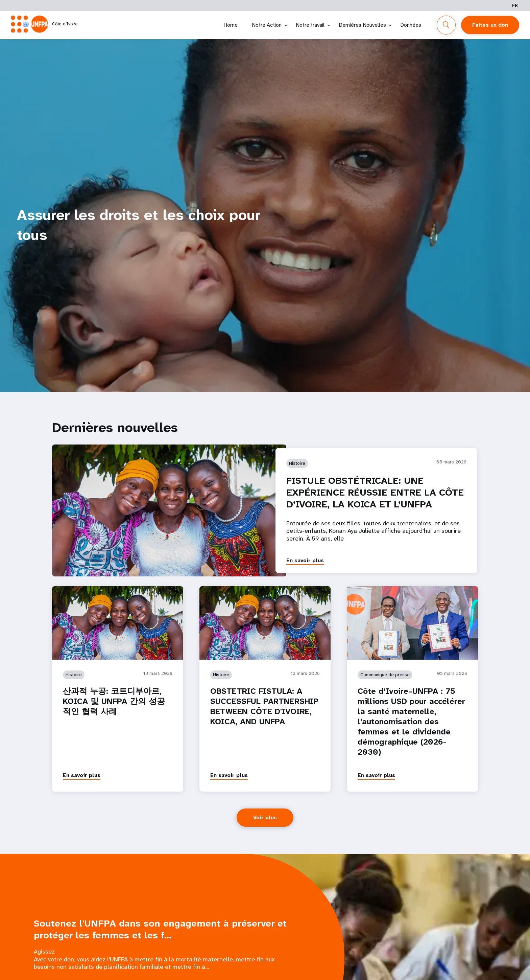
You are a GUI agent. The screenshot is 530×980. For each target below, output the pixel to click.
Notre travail (310, 25)
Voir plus (265, 817)
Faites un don (490, 25)
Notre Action (267, 25)
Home (231, 25)
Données (411, 25)
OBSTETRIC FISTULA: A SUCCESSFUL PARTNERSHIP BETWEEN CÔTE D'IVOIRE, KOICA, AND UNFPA (264, 706)
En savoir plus (305, 560)
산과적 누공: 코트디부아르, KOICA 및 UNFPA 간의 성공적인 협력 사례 (114, 701)
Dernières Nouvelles (362, 25)
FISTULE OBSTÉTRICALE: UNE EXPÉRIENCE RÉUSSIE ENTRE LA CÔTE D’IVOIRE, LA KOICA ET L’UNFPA (375, 492)
